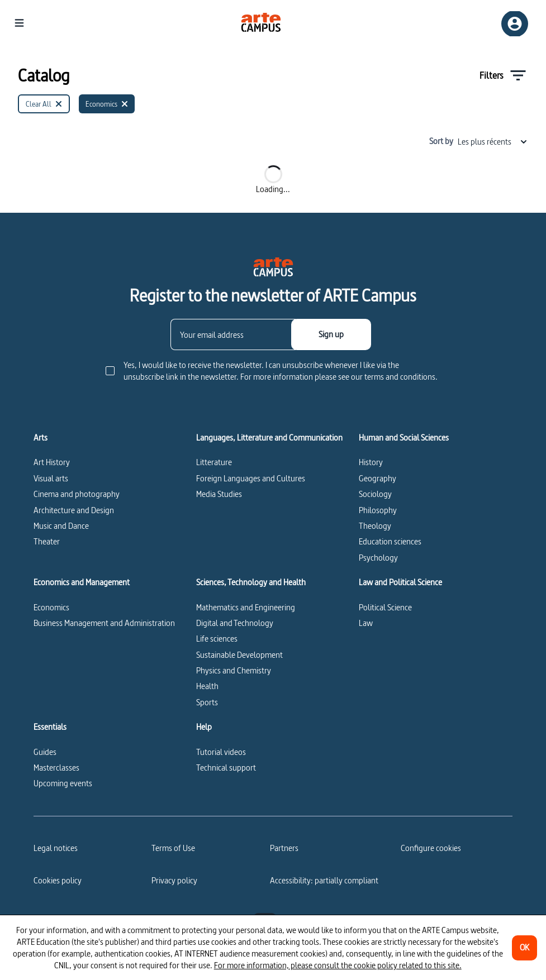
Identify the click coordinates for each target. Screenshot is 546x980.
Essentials (50, 727)
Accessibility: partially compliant (324, 880)
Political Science (385, 607)
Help (204, 727)
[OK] (524, 948)
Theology (375, 526)
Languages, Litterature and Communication (269, 438)
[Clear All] (44, 104)
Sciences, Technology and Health (251, 582)
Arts (41, 438)
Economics (51, 607)
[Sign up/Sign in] (515, 24)
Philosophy (378, 510)
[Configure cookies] (431, 848)
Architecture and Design (74, 510)
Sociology (375, 494)
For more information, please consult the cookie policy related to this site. (338, 965)
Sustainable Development (239, 655)
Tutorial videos (221, 752)
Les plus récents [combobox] (493, 142)
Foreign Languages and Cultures (251, 478)
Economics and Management (82, 582)
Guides (45, 752)
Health (207, 686)
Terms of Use (173, 848)
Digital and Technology (235, 623)
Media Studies (219, 494)
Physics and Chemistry (234, 670)
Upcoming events (63, 783)
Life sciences (217, 639)
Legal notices (56, 848)
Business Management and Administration (104, 623)
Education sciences (390, 541)
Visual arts (51, 478)
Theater (47, 541)
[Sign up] (331, 334)
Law (366, 623)
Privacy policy (174, 880)
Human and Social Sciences (404, 438)
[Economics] (107, 104)
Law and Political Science (400, 582)
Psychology (378, 558)
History (371, 462)
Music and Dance (61, 526)
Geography (378, 478)
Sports (207, 702)
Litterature (214, 462)
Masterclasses (56, 768)
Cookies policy (58, 880)
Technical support (226, 768)
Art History (52, 462)
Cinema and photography (77, 494)
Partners (284, 848)
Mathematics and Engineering (246, 607)
